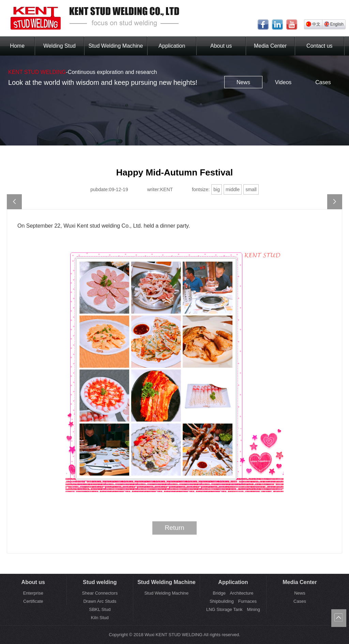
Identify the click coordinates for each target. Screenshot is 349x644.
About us (221, 46)
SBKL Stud (100, 609)
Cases (323, 82)
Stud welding (100, 582)
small (251, 189)
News (243, 82)
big (217, 189)
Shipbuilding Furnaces (233, 601)
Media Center (270, 46)
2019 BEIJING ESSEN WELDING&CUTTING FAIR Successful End (14, 202)
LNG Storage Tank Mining (233, 609)
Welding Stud (59, 46)
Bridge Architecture (233, 593)
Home (17, 46)
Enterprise (33, 593)
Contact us (319, 46)
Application (172, 46)
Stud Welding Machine (116, 46)
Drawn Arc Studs (100, 601)
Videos (283, 82)
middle (233, 189)
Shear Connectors (100, 593)
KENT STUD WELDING (37, 72)
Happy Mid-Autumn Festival (335, 202)
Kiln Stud (100, 618)
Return (174, 528)
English (334, 24)
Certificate (33, 601)
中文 (313, 24)
